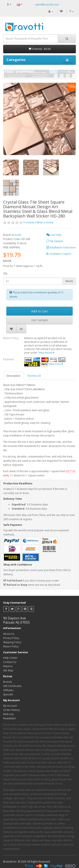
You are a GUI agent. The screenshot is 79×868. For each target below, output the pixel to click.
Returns (8, 666)
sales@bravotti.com (47, 5)
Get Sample (40, 320)
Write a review (45, 222)
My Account (10, 706)
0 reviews (29, 222)
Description (13, 376)
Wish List (8, 714)
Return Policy (11, 646)
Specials (8, 694)
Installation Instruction (61, 247)
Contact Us (10, 662)
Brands (7, 682)
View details (46, 353)
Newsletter (10, 718)
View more (56, 364)
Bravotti (17, 235)
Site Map (8, 670)
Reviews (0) (34, 376)
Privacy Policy (11, 638)
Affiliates (8, 690)
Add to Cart (39, 311)
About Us (9, 634)
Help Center (10, 658)
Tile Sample (55, 241)
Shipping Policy (12, 642)
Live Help (54, 235)
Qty (5, 273)
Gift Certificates (12, 686)
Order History (11, 710)
